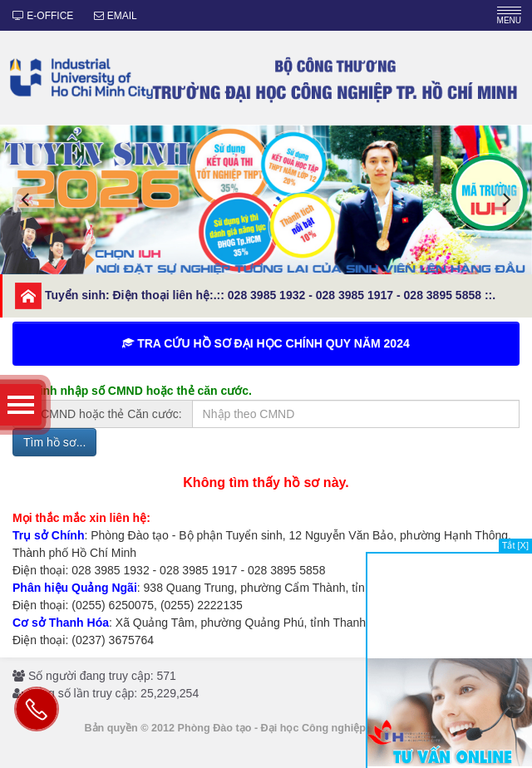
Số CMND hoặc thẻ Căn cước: (103, 414)
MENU (509, 16)
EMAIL (115, 16)
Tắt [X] (515, 545)
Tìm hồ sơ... (54, 442)
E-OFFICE (43, 16)
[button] (25, 199)
